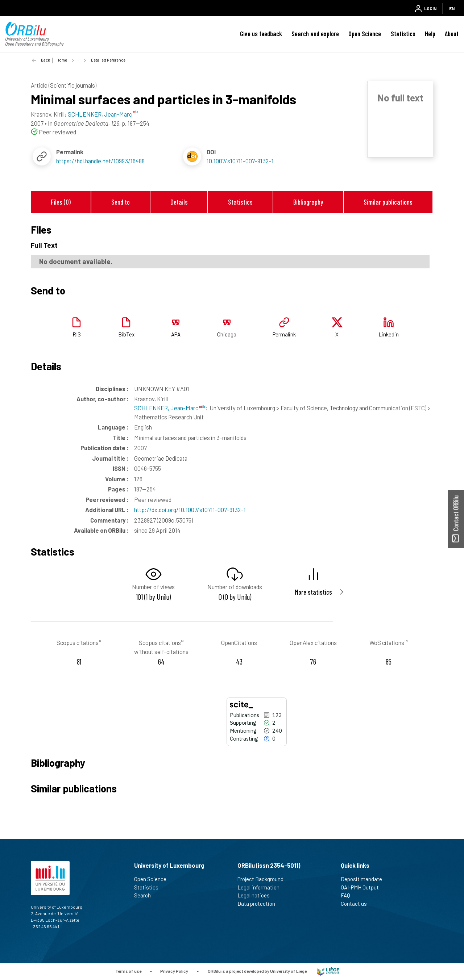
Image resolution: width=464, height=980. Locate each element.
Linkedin (389, 334)
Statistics (403, 34)
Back (45, 60)
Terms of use (128, 971)
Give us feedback (261, 34)
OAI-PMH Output (363, 887)
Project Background (264, 879)
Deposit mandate (364, 879)
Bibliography (308, 202)
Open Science (365, 34)
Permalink (284, 334)
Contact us (357, 904)
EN (452, 8)
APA (176, 334)
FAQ (349, 895)
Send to (121, 202)
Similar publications (388, 202)
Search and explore (315, 34)
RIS (77, 334)
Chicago (227, 334)
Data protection (259, 904)
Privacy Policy (174, 971)
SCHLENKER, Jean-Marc (170, 408)
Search (146, 895)
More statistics (313, 592)
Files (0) (61, 202)
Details (179, 202)
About (452, 34)
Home (62, 60)
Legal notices (257, 895)
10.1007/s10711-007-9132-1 (240, 161)
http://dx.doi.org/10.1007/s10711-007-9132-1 (190, 510)
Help (430, 34)
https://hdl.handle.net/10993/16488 (100, 161)
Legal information (262, 887)
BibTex (126, 334)
